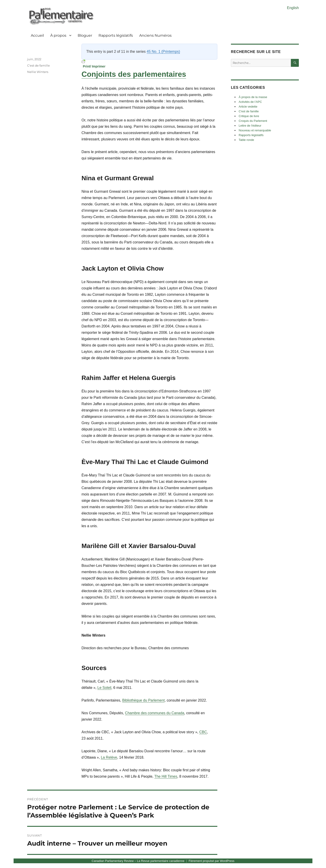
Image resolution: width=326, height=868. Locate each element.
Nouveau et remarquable (255, 130)
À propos (58, 35)
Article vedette (248, 107)
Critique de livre (249, 116)
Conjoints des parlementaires (134, 74)
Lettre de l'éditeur (250, 126)
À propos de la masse (253, 97)
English (293, 8)
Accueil (37, 35)
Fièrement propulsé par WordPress (211, 861)
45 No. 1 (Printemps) (163, 52)
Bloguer (85, 35)
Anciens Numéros (155, 35)
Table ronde (246, 140)
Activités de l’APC (250, 102)
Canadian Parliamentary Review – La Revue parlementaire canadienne (138, 861)
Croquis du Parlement (253, 121)
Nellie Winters (38, 72)
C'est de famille (38, 65)
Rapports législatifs (116, 35)
